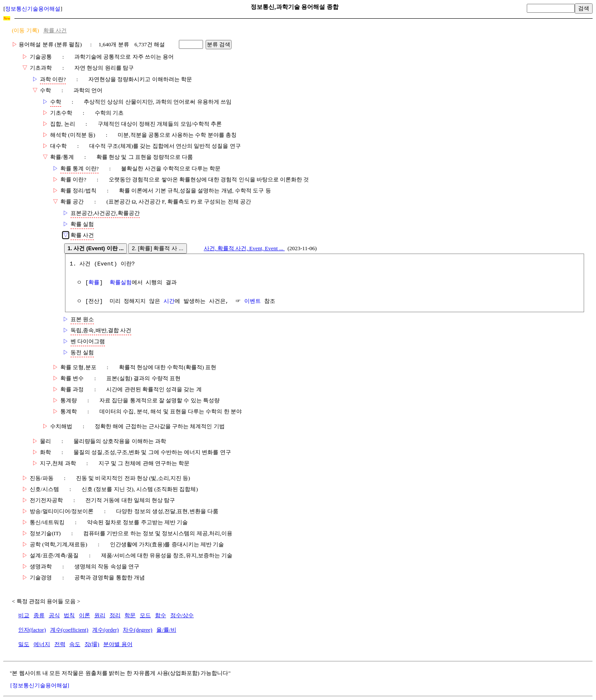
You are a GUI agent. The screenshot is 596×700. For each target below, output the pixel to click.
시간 (169, 302)
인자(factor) (32, 630)
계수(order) (105, 630)
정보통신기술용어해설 (33, 9)
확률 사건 (55, 30)
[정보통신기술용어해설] (40, 685)
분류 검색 (219, 44)
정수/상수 (182, 615)
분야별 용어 (118, 644)
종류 (39, 615)
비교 (24, 615)
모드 (145, 615)
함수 (161, 615)
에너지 (42, 644)
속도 (75, 644)
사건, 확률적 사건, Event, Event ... (244, 248)
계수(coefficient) (69, 630)
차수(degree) (137, 630)
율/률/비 (166, 630)
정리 (115, 615)
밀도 (24, 644)
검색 (584, 8)
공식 (54, 615)
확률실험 (121, 283)
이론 (85, 615)
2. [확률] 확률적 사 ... (157, 248)
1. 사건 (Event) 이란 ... (96, 248)
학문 (130, 615)
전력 (60, 644)
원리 (100, 615)
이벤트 (253, 302)
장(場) (92, 644)
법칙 (69, 615)
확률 (94, 283)
